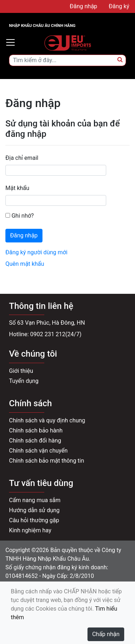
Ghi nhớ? (20, 216)
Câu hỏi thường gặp (34, 520)
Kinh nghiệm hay (30, 530)
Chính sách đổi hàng (35, 441)
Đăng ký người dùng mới (36, 252)
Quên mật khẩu (25, 264)
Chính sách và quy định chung (47, 420)
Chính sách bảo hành (36, 430)
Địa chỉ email (22, 158)
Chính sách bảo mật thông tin (47, 461)
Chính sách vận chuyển (38, 451)
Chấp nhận (106, 634)
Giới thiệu (21, 371)
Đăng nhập (24, 235)
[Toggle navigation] (10, 42)
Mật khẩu (17, 188)
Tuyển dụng (24, 381)
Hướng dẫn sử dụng (34, 510)
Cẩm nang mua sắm (35, 500)
